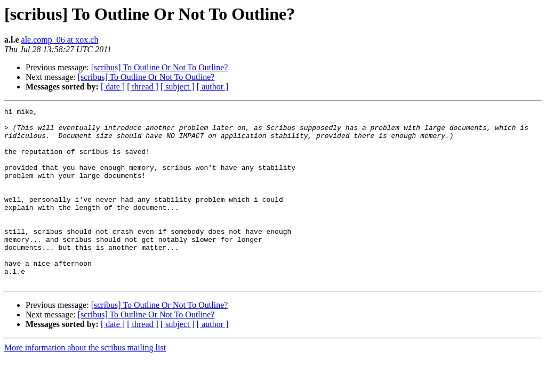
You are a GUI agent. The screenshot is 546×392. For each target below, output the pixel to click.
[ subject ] (178, 87)
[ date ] (113, 87)
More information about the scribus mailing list (85, 383)
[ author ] (213, 87)
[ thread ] (143, 87)
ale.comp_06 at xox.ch (60, 40)
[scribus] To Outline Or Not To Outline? (160, 67)
